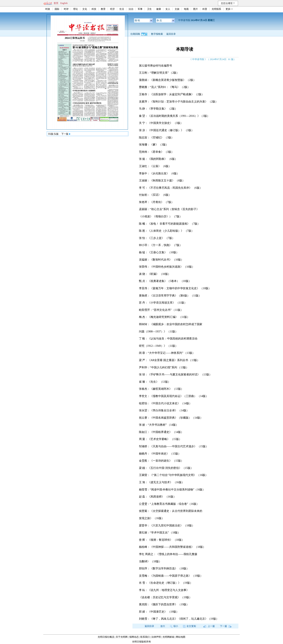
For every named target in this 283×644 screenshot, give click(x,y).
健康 (159, 9)
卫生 (149, 9)
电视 (186, 9)
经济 (112, 9)
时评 (66, 9)
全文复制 (189, 626)
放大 (163, 626)
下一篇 (226, 626)
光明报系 (216, 9)
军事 (140, 9)
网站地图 (181, 637)
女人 (168, 9)
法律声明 (156, 637)
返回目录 (171, 34)
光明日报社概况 (106, 637)
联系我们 (145, 637)
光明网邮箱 (168, 637)
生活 (122, 9)
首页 (56, 3)
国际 (57, 9)
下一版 (66, 134)
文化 (85, 9)
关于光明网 (122, 637)
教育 (103, 9)
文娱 (177, 9)
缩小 (174, 626)
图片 (196, 9)
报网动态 (134, 637)
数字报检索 (157, 34)
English (64, 3)
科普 (205, 9)
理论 (75, 9)
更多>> (229, 9)
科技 (94, 9)
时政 (48, 9)
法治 (131, 9)
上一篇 (209, 626)
